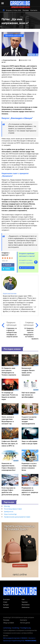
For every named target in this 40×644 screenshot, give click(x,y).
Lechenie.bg (7, 628)
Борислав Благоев (10, 60)
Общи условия (9, 623)
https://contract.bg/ (10, 514)
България (6, 599)
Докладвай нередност (27, 268)
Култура (6, 605)
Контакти (34, 10)
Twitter (6, 269)
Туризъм (25, 602)
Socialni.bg (16, 628)
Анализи (6, 607)
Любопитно (26, 607)
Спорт (5, 602)
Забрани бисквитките (20, 7)
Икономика (26, 605)
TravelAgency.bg (25, 628)
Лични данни (25, 623)
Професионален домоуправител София (17, 517)
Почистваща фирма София (13, 509)
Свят (23, 599)
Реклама (26, 10)
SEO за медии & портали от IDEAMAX (15, 638)
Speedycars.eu (9, 512)
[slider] (7, 258)
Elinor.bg (7, 506)
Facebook (7, 265)
